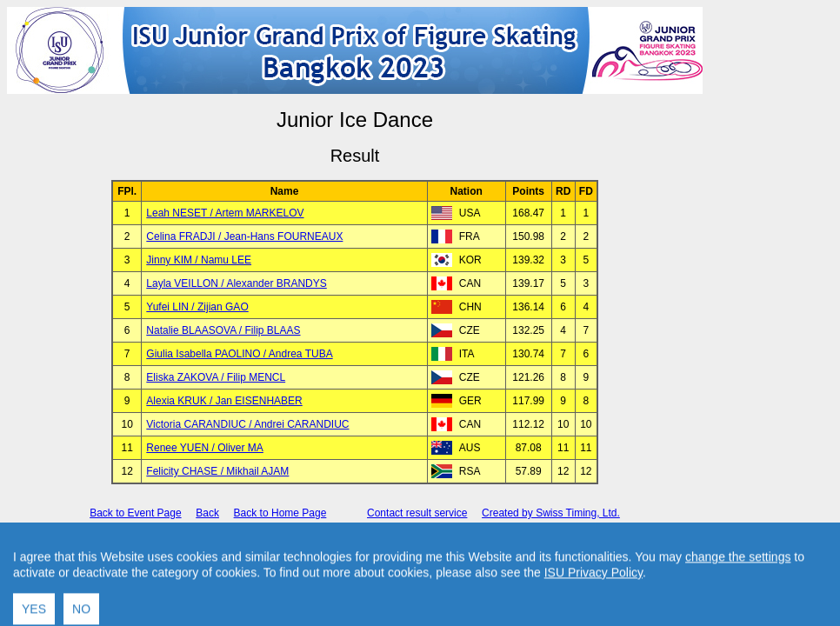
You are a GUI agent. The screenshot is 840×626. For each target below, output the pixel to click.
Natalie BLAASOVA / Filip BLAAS (223, 330)
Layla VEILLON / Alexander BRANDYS (236, 283)
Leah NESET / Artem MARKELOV (225, 213)
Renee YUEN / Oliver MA (205, 448)
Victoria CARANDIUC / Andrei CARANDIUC (247, 424)
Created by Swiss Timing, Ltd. (551, 513)
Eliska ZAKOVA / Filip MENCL (216, 377)
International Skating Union (329, 543)
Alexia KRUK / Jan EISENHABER (224, 401)
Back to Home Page (280, 513)
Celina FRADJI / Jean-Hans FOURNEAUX (244, 236)
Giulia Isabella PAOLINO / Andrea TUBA (239, 354)
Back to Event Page (135, 513)
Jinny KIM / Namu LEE (199, 260)
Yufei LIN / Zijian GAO (197, 307)
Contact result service (417, 513)
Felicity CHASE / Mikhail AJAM (217, 471)
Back (207, 513)
